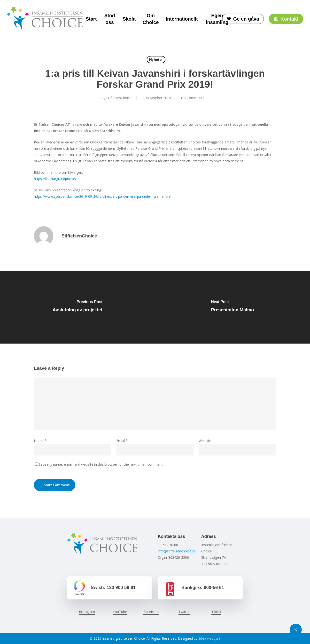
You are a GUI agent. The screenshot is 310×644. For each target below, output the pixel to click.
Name (40, 441)
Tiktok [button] (216, 612)
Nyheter (156, 59)
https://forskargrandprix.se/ (55, 179)
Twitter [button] (184, 612)
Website (205, 441)
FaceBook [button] (151, 612)
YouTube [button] (120, 612)
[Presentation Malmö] (232, 307)
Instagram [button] (87, 612)
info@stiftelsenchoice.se (177, 551)
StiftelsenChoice (119, 98)
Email (122, 441)
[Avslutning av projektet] (77, 307)
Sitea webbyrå (209, 638)
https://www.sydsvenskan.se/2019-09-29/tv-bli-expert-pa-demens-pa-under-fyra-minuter (103, 196)
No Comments (193, 98)
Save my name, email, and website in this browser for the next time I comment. (101, 464)
